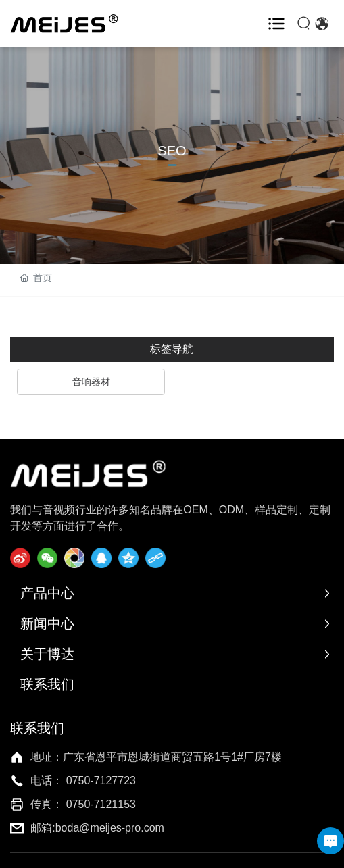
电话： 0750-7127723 (83, 781)
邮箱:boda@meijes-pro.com (97, 828)
